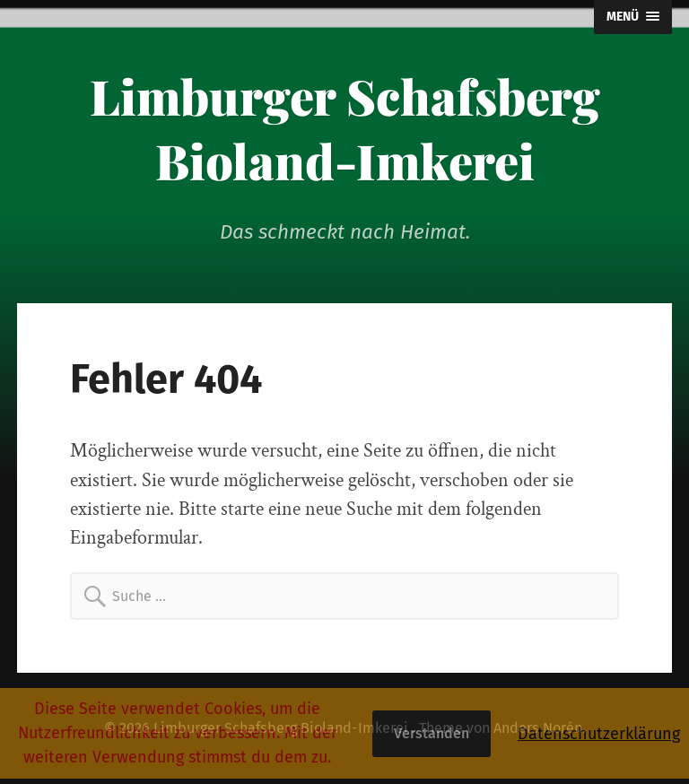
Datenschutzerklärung (599, 734)
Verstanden (432, 733)
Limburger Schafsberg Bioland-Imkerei (345, 128)
